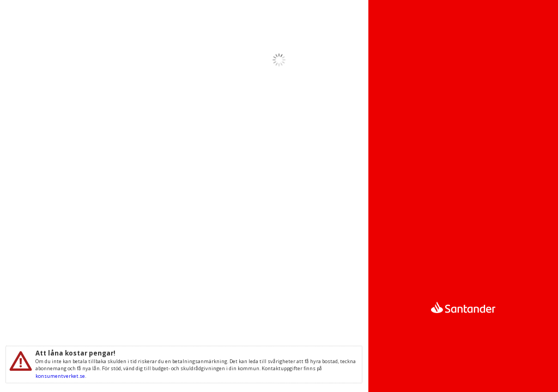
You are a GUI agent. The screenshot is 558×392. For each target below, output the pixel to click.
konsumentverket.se (60, 376)
